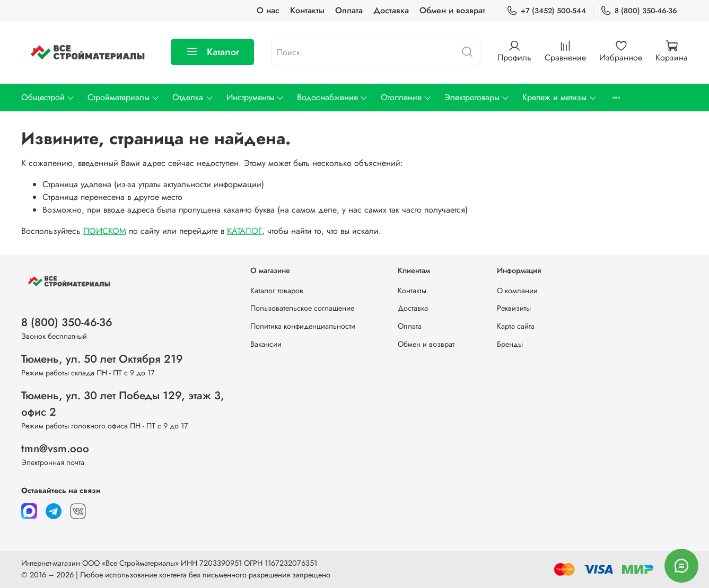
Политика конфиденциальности (303, 326)
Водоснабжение (332, 97)
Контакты (307, 10)
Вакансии (266, 344)
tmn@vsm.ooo (55, 449)
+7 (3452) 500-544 (546, 11)
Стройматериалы (124, 97)
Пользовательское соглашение (302, 308)
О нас (268, 10)
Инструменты (255, 97)
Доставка (391, 10)
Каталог (212, 52)
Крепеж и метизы (559, 97)
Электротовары (477, 97)
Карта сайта (516, 326)
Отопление (406, 97)
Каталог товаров (277, 291)
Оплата (349, 10)
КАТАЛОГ (244, 231)
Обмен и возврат (452, 10)
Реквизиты (514, 308)
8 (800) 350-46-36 (639, 11)
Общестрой (48, 97)
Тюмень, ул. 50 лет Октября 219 (102, 359)
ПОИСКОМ (105, 231)
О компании (517, 291)
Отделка (193, 97)
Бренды (510, 344)
